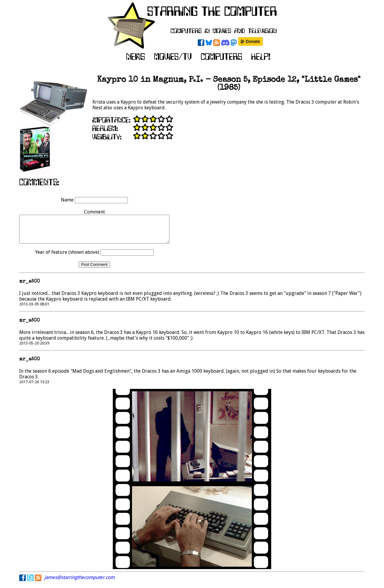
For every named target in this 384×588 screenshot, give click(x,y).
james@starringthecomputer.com (79, 583)
